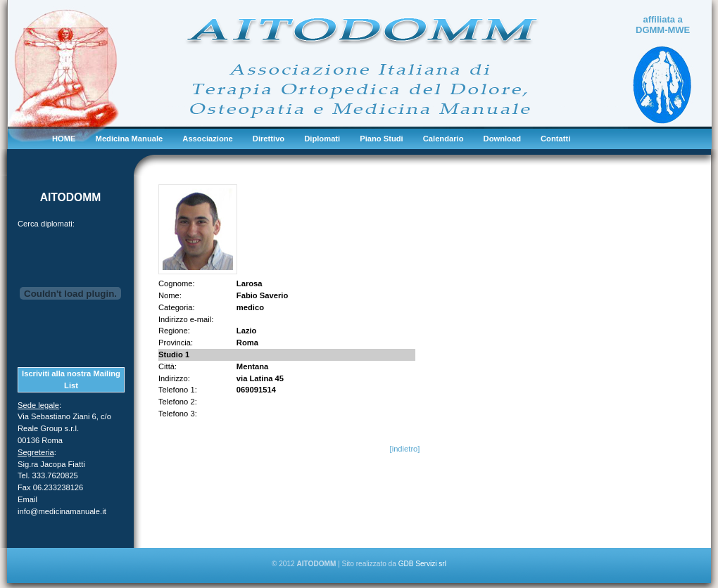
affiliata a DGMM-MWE (663, 25)
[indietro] (405, 449)
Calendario (443, 139)
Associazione (208, 139)
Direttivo (269, 139)
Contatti (555, 139)
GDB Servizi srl (422, 564)
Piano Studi (382, 139)
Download (502, 139)
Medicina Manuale (130, 139)
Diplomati (322, 139)
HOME (64, 139)
